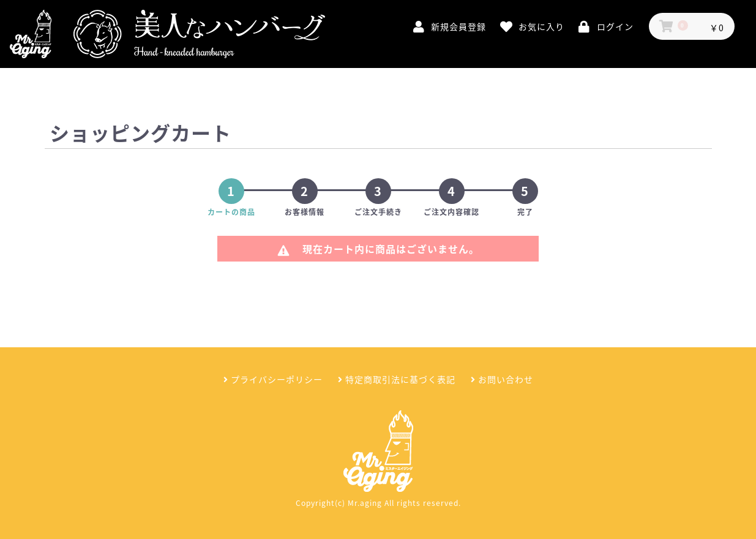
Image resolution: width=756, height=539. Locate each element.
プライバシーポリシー (273, 379)
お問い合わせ (502, 379)
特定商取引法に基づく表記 (397, 379)
